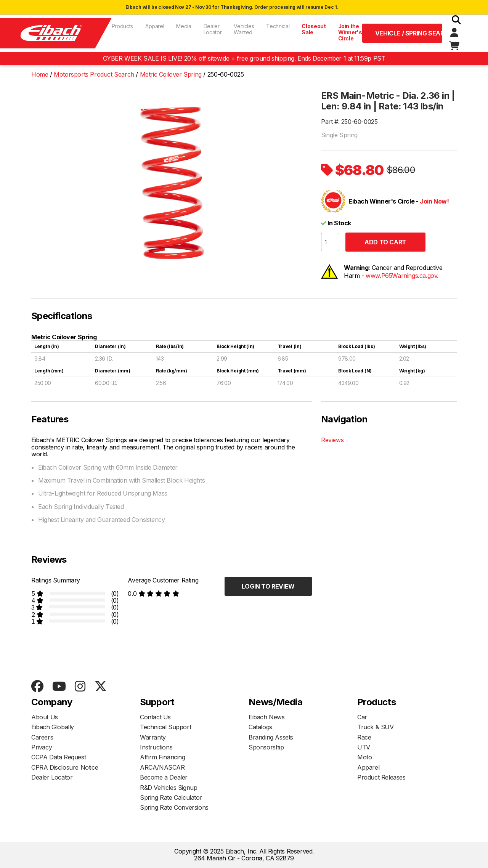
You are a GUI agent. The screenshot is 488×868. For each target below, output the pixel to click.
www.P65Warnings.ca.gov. (402, 276)
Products (122, 26)
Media (184, 26)
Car (362, 717)
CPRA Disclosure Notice (65, 767)
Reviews (332, 440)
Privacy (42, 747)
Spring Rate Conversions (174, 807)
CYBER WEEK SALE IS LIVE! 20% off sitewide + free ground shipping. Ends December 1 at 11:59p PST (244, 58)
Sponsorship (266, 747)
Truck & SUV (376, 727)
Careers (42, 737)
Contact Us (155, 717)
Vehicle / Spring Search (409, 33)
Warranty (153, 737)
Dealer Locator (213, 29)
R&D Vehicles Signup (169, 788)
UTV (364, 747)
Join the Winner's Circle (350, 32)
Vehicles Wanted (244, 29)
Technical (278, 26)
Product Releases (381, 777)
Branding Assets (271, 737)
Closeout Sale (314, 29)
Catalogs (260, 727)
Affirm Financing (163, 757)
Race (364, 737)
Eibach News (267, 717)
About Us (45, 717)
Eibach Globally (53, 727)
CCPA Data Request (59, 757)
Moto (364, 757)
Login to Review (268, 586)
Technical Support (165, 727)
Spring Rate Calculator (171, 797)
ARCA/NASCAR (162, 767)
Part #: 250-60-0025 (349, 122)
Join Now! (434, 201)
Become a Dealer (164, 777)
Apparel (155, 26)
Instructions (156, 747)
